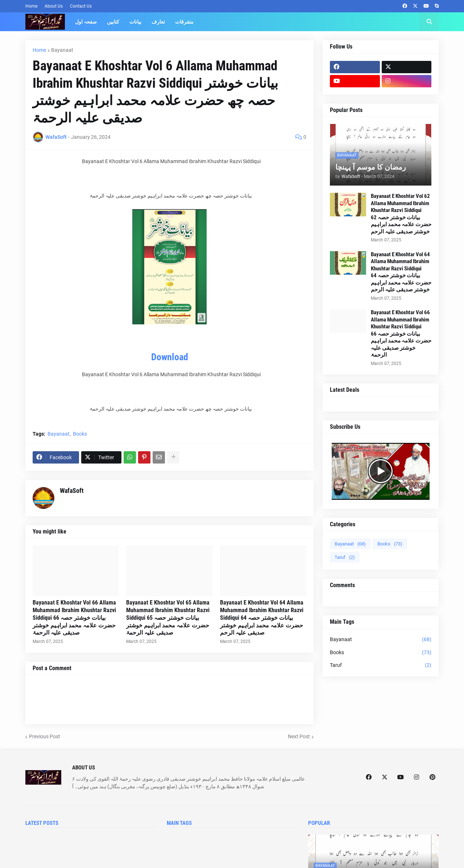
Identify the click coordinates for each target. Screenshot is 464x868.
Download (170, 357)
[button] (429, 22)
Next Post (299, 736)
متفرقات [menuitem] (184, 22)
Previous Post (45, 736)
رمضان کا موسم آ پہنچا (371, 167)
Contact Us (81, 6)
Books (80, 434)
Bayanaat (62, 50)
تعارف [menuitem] (158, 22)
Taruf (345, 557)
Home (31, 6)
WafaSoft (72, 491)
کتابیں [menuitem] (113, 22)
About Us (54, 6)
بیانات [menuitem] (135, 22)
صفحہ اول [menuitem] (86, 22)
